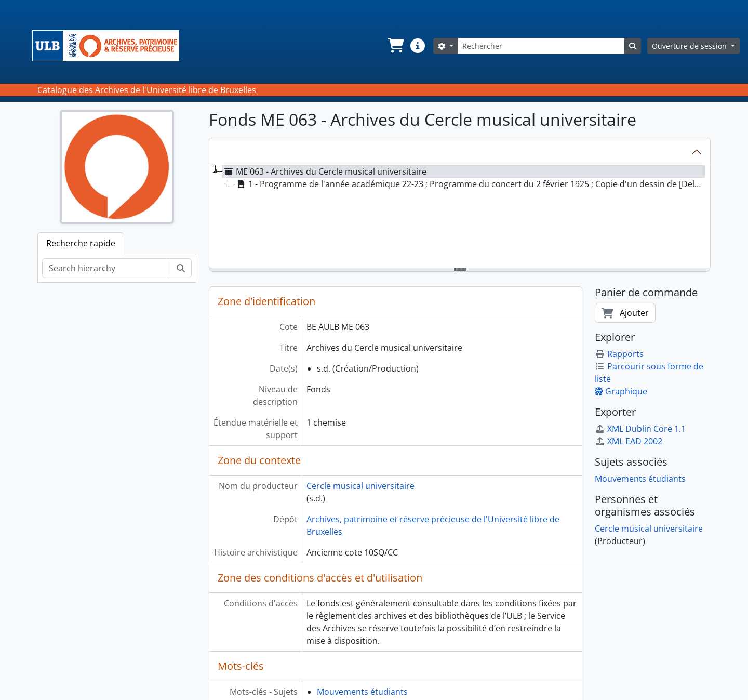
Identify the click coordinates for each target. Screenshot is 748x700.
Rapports (619, 354)
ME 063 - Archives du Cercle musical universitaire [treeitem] (324, 171)
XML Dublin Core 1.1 (640, 429)
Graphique (621, 391)
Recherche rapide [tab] (81, 243)
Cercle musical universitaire (360, 486)
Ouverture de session (690, 46)
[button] (395, 46)
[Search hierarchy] (106, 268)
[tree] (460, 217)
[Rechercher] (541, 46)
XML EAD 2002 (629, 441)
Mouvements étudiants (362, 692)
